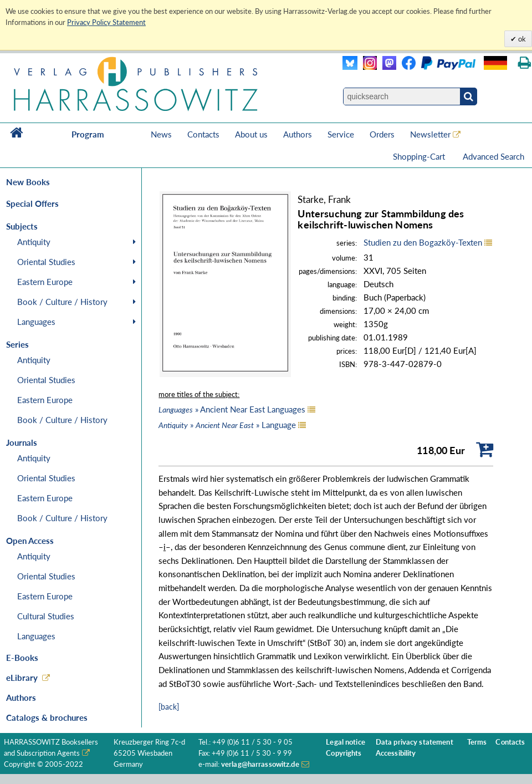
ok (521, 39)
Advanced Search (493, 156)
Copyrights (344, 753)
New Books (28, 182)
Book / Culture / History (62, 302)
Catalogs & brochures (47, 717)
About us (251, 134)
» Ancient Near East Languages (232, 409)
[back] (169, 707)
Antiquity (34, 242)
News (161, 134)
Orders (382, 134)
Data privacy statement (415, 742)
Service (341, 134)
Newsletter (430, 134)
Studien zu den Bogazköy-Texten (423, 242)
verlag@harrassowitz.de (260, 764)
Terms (477, 742)
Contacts (203, 134)
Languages (36, 322)
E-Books (22, 658)
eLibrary (22, 678)
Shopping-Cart (420, 156)
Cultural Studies (46, 616)
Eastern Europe (45, 282)
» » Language (227, 425)
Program (88, 134)
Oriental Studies (46, 262)
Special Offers (32, 203)
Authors (298, 134)
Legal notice (346, 742)
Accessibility (396, 753)
